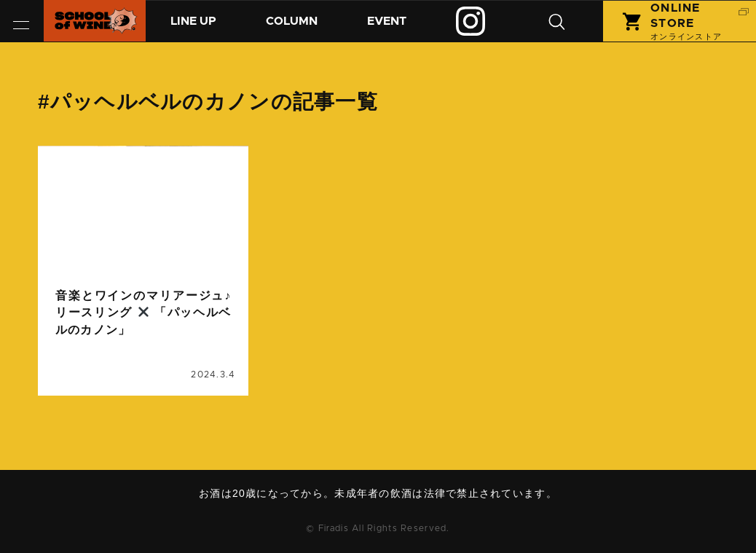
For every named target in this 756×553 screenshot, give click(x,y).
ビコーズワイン (95, 388)
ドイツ (76, 370)
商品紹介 (197, 27)
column (78, 246)
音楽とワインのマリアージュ (124, 405)
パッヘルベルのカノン (157, 370)
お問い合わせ (383, 514)
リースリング (177, 388)
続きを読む (143, 294)
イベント (405, 27)
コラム (303, 27)
